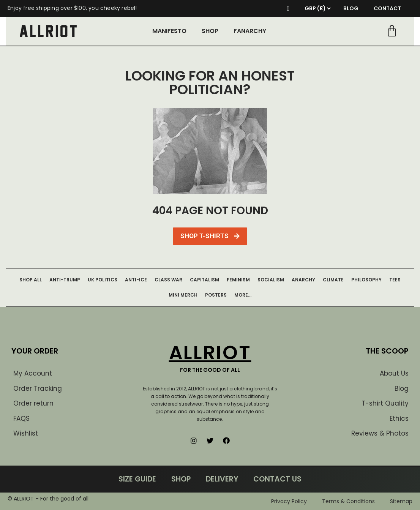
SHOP (210, 31)
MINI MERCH (183, 295)
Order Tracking (38, 388)
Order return (33, 403)
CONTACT (387, 8)
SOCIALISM (271, 280)
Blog (402, 388)
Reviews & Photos (380, 433)
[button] (210, 236)
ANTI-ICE (136, 280)
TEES (395, 280)
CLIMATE (333, 280)
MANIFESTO (169, 31)
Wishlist (26, 433)
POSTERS (216, 295)
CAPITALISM (204, 280)
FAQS (21, 418)
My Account (33, 373)
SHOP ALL (31, 280)
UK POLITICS (103, 280)
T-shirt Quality (385, 403)
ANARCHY (303, 280)
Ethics (399, 418)
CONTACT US (277, 479)
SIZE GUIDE (137, 479)
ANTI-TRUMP (65, 280)
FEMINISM (238, 280)
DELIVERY (222, 479)
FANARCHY (250, 31)
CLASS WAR (168, 280)
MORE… (243, 295)
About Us (394, 373)
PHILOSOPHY (366, 280)
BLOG (351, 8)
